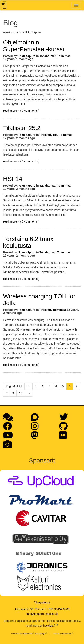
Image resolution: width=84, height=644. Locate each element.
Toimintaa (64, 56)
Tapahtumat (47, 56)
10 (21, 393)
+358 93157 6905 (58, 609)
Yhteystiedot (42, 602)
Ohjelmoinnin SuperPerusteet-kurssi (34, 46)
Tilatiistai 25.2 (22, 128)
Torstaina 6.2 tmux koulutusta (28, 242)
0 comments (30, 111)
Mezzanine (27, 633)
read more (10, 111)
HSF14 (13, 179)
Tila (55, 135)
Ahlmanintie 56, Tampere (30, 609)
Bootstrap (67, 633)
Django (42, 633)
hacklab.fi (49, 626)
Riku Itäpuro (27, 56)
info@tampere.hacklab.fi (42, 614)
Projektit (45, 135)
